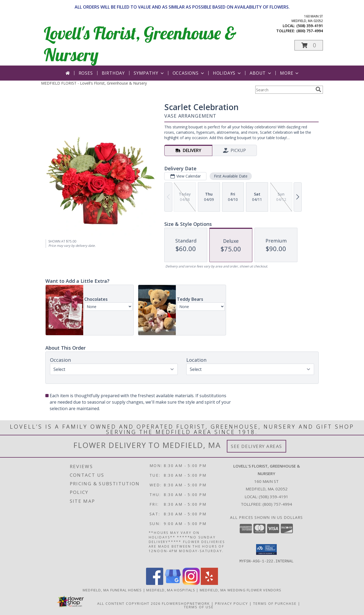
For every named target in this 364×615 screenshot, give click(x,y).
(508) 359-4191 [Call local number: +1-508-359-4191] (310, 26)
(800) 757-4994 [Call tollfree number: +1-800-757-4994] (310, 31)
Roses (86, 73)
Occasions (189, 73)
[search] (318, 89)
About (261, 73)
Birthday (113, 73)
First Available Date (231, 176)
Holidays (227, 73)
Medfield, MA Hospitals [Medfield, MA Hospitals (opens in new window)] (171, 590)
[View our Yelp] (209, 583)
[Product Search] (284, 90)
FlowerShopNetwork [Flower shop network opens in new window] (186, 603)
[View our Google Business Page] (173, 583)
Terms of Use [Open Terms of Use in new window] (199, 607)
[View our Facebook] (155, 583)
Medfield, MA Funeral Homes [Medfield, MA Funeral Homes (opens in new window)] (112, 590)
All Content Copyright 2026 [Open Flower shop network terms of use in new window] (129, 603)
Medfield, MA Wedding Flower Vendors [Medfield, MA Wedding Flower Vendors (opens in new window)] (241, 590)
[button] (309, 45)
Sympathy (149, 73)
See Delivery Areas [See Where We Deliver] (256, 446)
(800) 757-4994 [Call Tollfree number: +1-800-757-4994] (277, 504)
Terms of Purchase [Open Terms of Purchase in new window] (275, 603)
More (290, 73)
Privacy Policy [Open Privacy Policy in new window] (232, 603)
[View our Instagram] (191, 583)
